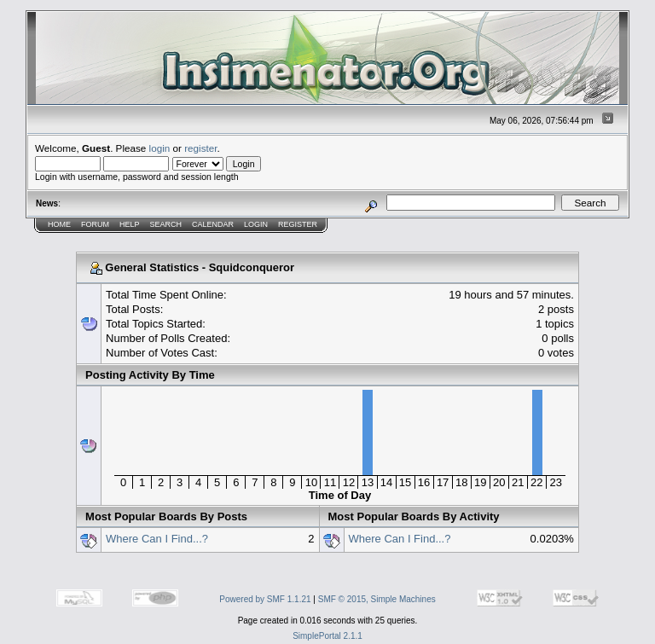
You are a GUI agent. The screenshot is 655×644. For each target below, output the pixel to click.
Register (298, 224)
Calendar (213, 224)
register (200, 148)
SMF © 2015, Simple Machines (377, 599)
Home (59, 224)
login (160, 148)
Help (130, 224)
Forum (95, 224)
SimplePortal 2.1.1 (327, 636)
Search (166, 224)
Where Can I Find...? (157, 539)
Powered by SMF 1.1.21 (265, 599)
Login (256, 224)
